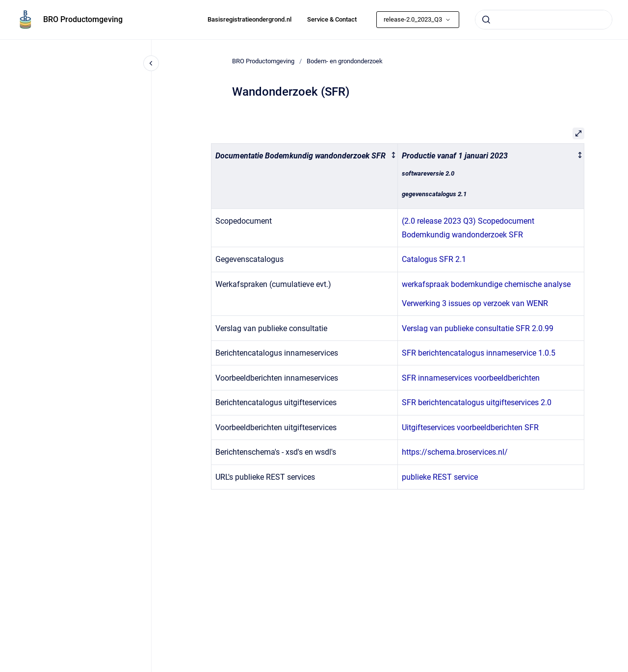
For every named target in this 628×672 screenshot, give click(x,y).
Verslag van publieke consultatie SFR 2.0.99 (478, 328)
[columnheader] (305, 176)
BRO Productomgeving (83, 19)
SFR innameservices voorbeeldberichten (471, 378)
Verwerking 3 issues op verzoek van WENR (475, 303)
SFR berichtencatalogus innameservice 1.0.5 (479, 353)
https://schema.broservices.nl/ (455, 452)
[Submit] (486, 20)
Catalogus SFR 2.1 (434, 259)
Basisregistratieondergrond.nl (249, 19)
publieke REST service (440, 477)
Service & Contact (332, 19)
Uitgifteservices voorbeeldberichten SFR (470, 427)
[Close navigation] (151, 63)
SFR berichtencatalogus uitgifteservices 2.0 (477, 402)
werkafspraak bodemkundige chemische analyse (486, 284)
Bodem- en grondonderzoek (345, 61)
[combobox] (544, 20)
